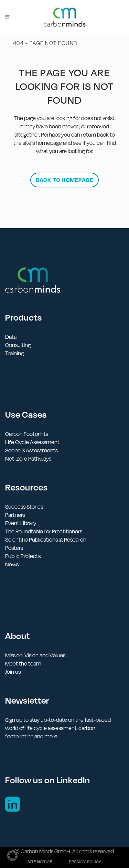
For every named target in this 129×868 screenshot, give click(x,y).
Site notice (40, 862)
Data (11, 337)
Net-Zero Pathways (28, 459)
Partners (15, 515)
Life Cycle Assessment (32, 442)
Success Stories (24, 507)
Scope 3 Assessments (31, 450)
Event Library (21, 523)
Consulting (18, 345)
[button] (12, 856)
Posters (14, 548)
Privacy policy (85, 862)
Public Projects (23, 556)
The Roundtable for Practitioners (44, 531)
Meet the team (23, 663)
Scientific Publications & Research (46, 540)
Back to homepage (64, 180)
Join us (13, 672)
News (12, 564)
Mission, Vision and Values (35, 655)
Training (14, 353)
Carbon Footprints (27, 434)
